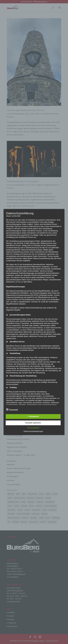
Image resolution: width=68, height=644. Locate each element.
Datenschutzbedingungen (33, 431)
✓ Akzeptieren (33, 416)
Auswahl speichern (33, 423)
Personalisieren (33, 428)
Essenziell (12, 410)
